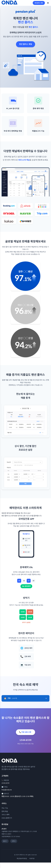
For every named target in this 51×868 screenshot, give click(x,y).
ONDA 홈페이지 (7, 818)
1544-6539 (5, 783)
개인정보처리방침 (22, 859)
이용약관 (32, 859)
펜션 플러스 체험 (39, 3)
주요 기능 (5, 808)
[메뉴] (48, 3)
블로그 (5, 841)
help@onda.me (7, 790)
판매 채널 (5, 811)
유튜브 (14, 841)
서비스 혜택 (5, 815)
